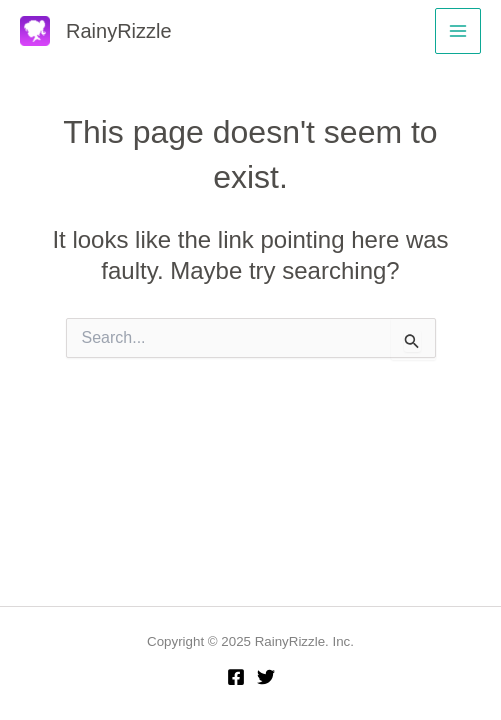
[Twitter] (266, 677)
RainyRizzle (119, 31)
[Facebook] (236, 677)
